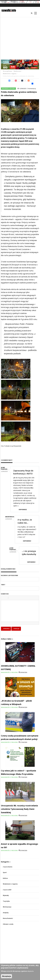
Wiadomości (17, 71)
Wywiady (6, 895)
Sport (5, 872)
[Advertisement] (20, 38)
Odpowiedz (23, 510)
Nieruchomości (8, 918)
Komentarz (5, 594)
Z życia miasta (8, 867)
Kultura (5, 878)
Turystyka (6, 901)
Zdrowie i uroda (8, 924)
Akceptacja (6, 976)
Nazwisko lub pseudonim (9, 575)
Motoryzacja (7, 907)
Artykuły (6, 913)
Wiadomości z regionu (10, 74)
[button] (3, 598)
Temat (3, 585)
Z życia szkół (7, 890)
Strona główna (8, 71)
